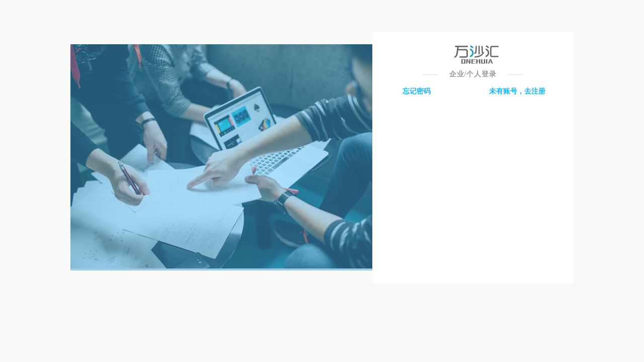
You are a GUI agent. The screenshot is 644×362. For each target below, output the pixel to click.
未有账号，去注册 (517, 91)
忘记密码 (417, 91)
